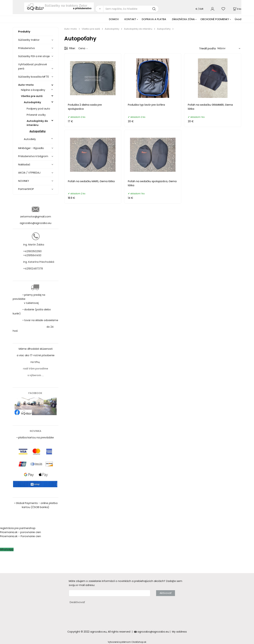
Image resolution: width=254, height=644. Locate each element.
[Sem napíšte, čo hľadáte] (131, 9)
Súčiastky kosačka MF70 (34, 77)
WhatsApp (7, 549)
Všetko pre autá (32, 96)
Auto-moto (26, 85)
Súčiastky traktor (29, 40)
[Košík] (237, 9)
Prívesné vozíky (36, 115)
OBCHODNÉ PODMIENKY (215, 19)
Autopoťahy (38, 131)
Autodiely (30, 139)
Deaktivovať (77, 602)
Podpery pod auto (38, 109)
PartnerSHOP (26, 189)
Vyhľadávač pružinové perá (33, 66)
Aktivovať (166, 593)
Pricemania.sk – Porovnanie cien (20, 536)
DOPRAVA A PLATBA (154, 19)
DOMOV (114, 19)
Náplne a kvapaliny (33, 90)
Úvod (238, 19)
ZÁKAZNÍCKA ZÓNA (183, 19)
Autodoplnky (32, 102)
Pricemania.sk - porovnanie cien (20, 532)
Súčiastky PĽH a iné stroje (34, 56)
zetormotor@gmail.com (36, 217)
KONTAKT (130, 19)
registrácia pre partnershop (18, 528)
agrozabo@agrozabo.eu (36, 223)
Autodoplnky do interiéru (37, 123)
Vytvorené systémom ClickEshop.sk (127, 642)
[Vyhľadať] (99, 9)
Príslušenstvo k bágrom (33, 156)
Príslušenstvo (27, 48)
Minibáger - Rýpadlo (31, 148)
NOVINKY (24, 181)
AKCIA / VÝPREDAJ (29, 173)
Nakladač (24, 165)
